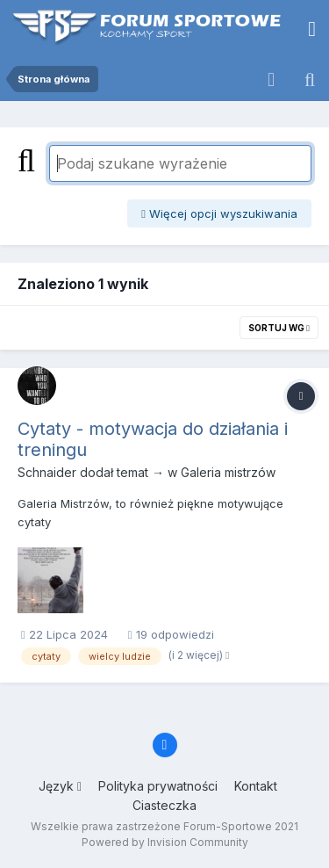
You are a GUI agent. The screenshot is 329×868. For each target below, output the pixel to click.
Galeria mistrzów (228, 472)
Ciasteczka (164, 805)
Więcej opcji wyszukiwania (219, 213)
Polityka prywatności (158, 786)
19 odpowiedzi (171, 634)
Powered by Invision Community (165, 842)
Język (60, 786)
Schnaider (47, 472)
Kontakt (256, 786)
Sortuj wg (279, 328)
